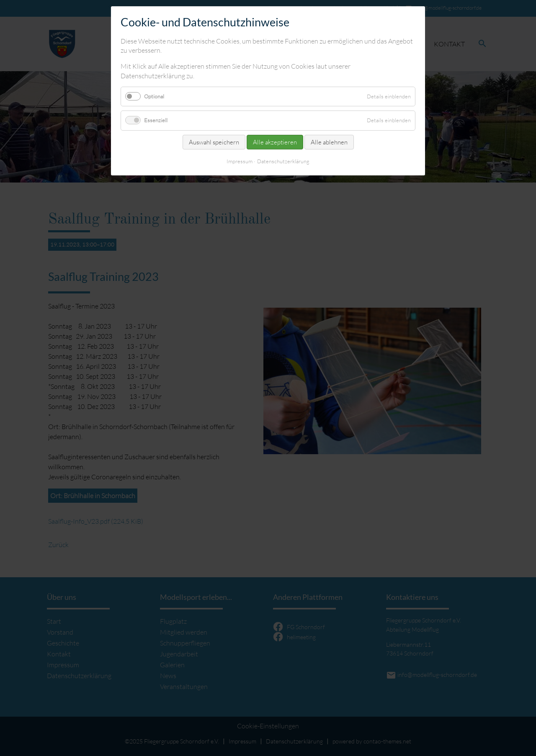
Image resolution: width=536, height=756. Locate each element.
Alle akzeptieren (275, 142)
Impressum (240, 161)
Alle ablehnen (329, 142)
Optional (154, 96)
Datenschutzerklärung (283, 161)
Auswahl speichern (214, 142)
